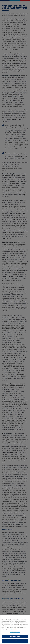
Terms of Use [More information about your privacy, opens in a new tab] (14, 629)
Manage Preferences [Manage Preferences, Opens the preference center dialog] (15, 632)
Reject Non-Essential (15, 636)
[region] (15, 630)
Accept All (15, 641)
